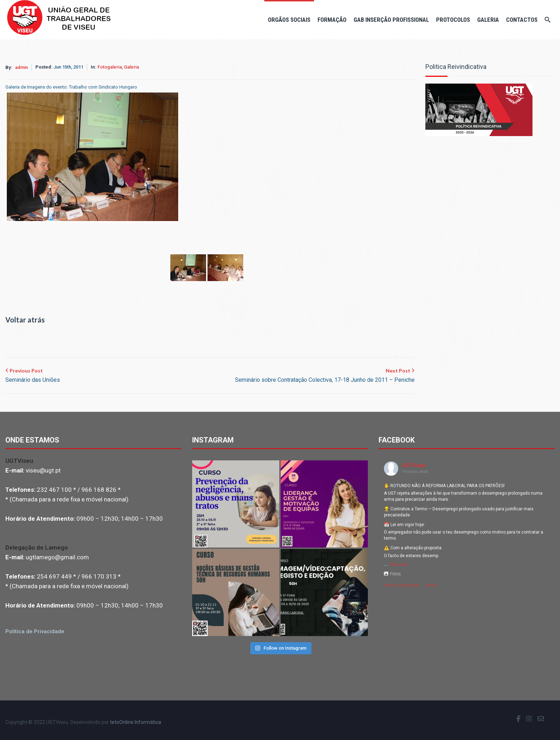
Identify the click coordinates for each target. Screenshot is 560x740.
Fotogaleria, (111, 67)
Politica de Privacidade (35, 631)
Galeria (488, 20)
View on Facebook (401, 585)
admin (21, 67)
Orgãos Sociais (289, 20)
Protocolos (453, 20)
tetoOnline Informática (136, 722)
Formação (332, 20)
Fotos (392, 574)
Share (431, 585)
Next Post (325, 376)
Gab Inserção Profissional (391, 20)
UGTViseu (414, 465)
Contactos (522, 20)
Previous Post (33, 376)
